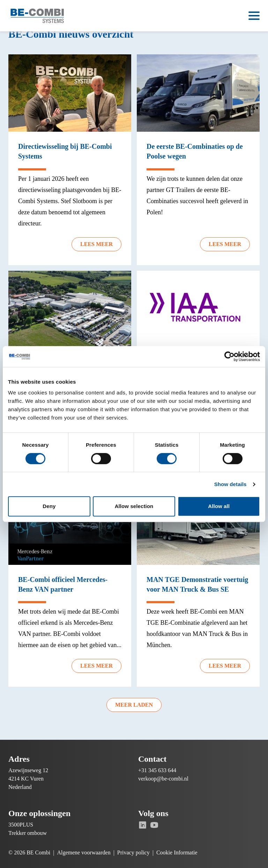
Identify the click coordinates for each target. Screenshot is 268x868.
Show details (230, 484)
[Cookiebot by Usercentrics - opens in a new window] (229, 356)
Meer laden (134, 705)
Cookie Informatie (177, 852)
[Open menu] (254, 16)
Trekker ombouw (28, 833)
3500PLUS (21, 825)
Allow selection (134, 506)
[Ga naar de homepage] (37, 16)
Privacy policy (133, 852)
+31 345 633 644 (157, 770)
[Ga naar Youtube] (154, 825)
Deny (49, 506)
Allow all (219, 506)
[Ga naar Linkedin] (143, 825)
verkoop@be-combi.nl (163, 779)
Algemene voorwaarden (84, 852)
